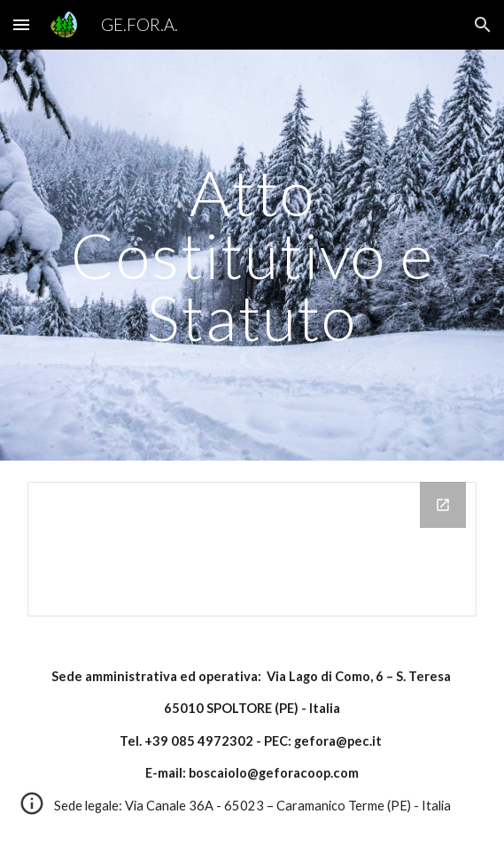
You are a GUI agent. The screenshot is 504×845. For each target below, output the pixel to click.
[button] (21, 24)
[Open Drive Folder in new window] (443, 505)
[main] (252, 255)
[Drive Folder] (252, 549)
